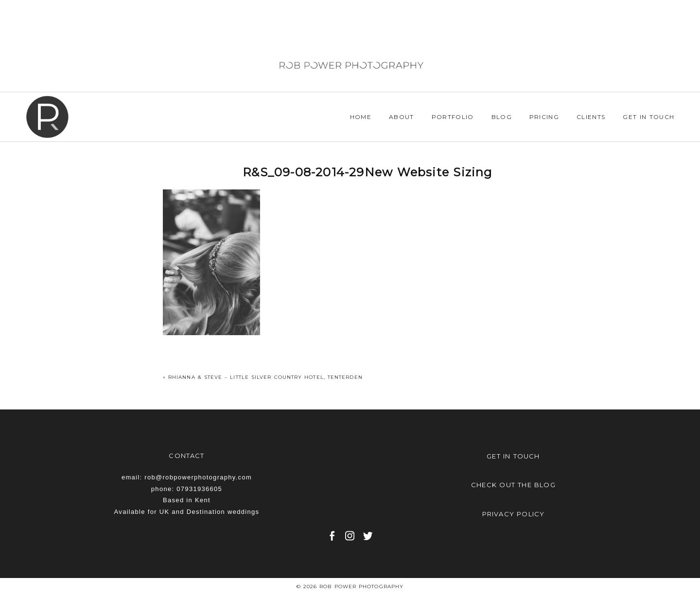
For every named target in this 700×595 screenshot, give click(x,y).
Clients (591, 117)
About (402, 117)
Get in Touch (648, 117)
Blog (502, 117)
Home (361, 117)
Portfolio (453, 117)
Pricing (544, 117)
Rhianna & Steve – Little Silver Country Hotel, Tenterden (265, 377)
